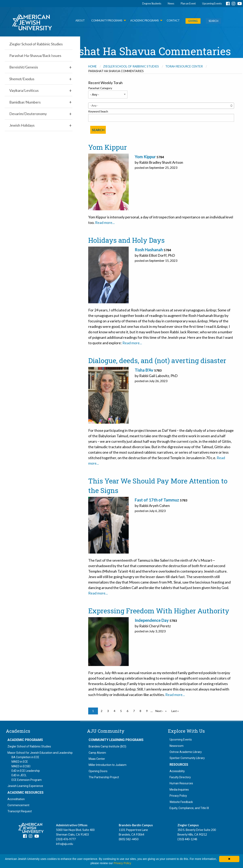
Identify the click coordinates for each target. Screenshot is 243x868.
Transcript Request (20, 811)
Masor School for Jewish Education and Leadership (40, 753)
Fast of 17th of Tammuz (157, 500)
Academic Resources (25, 793)
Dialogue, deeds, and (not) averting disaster (157, 360)
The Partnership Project (104, 777)
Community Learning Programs (116, 740)
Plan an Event (188, 3)
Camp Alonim (97, 753)
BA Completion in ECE (25, 757)
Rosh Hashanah (149, 250)
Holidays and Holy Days (126, 240)
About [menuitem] (80, 20)
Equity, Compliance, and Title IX (189, 808)
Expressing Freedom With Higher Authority (159, 611)
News (171, 3)
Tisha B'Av (144, 370)
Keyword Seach (98, 111)
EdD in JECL (19, 775)
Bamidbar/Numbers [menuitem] (25, 102)
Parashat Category (100, 88)
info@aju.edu (65, 844)
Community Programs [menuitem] (107, 20)
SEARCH (213, 21)
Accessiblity (177, 771)
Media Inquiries (179, 790)
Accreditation (16, 799)
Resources (179, 765)
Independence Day (152, 620)
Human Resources (181, 783)
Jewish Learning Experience (25, 786)
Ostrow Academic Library (186, 752)
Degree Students (152, 3)
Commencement (18, 805)
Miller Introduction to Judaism (108, 765)
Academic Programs (25, 740)
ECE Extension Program (27, 780)
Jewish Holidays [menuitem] (22, 125)
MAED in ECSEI (21, 766)
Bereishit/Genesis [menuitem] (24, 67)
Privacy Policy (178, 796)
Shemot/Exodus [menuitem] (22, 79)
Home (92, 66)
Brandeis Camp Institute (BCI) (107, 746)
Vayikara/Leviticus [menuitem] (24, 90)
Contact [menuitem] (173, 20)
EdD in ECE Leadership (26, 771)
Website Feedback (181, 802)
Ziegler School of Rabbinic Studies (131, 66)
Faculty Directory (180, 777)
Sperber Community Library (187, 758)
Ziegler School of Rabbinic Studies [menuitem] (36, 44)
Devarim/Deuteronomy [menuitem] (28, 114)
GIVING (193, 21)
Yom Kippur (108, 147)
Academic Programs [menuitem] (144, 20)
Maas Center (97, 759)
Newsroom (177, 746)
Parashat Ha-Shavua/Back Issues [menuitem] (35, 56)
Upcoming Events (212, 3)
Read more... (105, 222)
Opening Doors (98, 771)
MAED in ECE (20, 762)
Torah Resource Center (184, 66)
